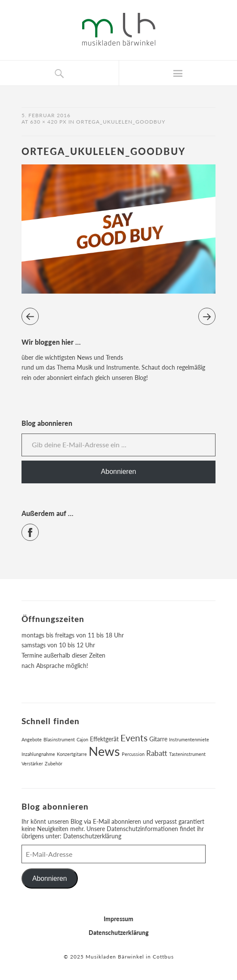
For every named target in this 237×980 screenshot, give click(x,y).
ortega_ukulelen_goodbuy (121, 122)
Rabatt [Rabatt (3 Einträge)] (157, 753)
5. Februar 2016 (46, 115)
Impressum (118, 919)
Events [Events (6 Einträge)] (134, 738)
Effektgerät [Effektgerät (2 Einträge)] (104, 739)
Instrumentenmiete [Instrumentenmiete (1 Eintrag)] (189, 739)
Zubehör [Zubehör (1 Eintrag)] (54, 763)
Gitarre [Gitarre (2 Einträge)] (158, 739)
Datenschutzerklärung (92, 836)
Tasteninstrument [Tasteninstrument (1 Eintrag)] (187, 754)
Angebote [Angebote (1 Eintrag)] (32, 739)
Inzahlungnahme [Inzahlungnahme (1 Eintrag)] (38, 754)
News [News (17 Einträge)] (104, 751)
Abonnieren (119, 472)
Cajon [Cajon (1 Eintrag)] (82, 739)
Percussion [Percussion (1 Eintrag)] (133, 754)
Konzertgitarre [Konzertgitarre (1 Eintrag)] (72, 754)
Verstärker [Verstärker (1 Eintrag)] (32, 763)
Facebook (38, 529)
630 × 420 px (48, 122)
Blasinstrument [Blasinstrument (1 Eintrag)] (59, 739)
